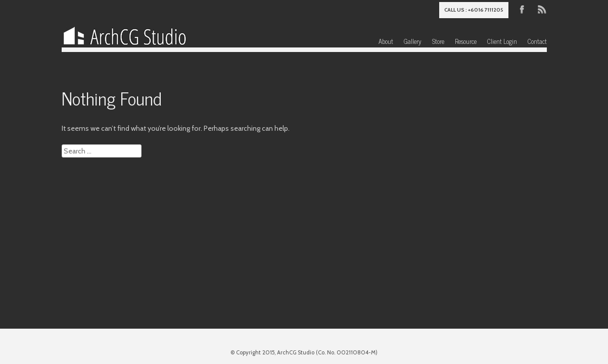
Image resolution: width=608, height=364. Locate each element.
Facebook (522, 9)
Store (438, 41)
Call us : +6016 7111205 (474, 10)
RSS (541, 9)
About (386, 41)
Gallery (413, 41)
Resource (466, 41)
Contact (537, 41)
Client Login (502, 41)
